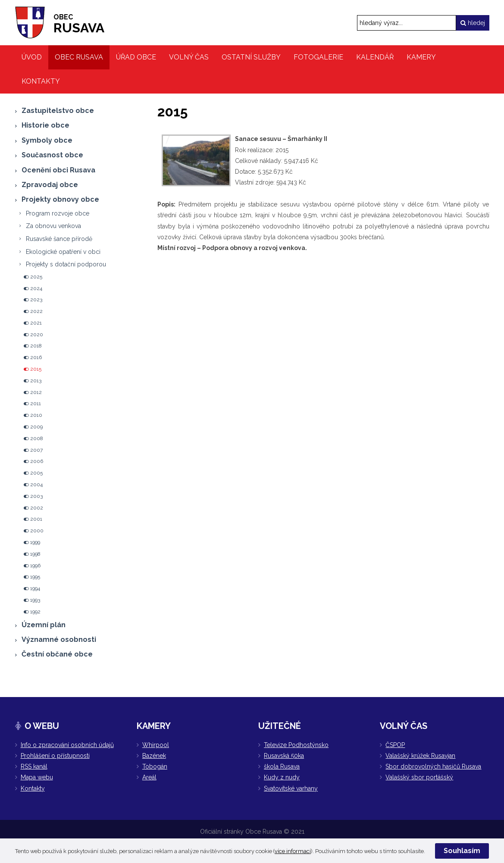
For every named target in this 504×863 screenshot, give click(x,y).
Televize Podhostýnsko (296, 745)
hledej (473, 23)
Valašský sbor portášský (419, 777)
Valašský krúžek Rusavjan (420, 756)
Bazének (154, 756)
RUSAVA (79, 24)
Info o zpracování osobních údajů (67, 745)
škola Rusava (282, 766)
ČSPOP (395, 745)
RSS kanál (34, 766)
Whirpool (156, 745)
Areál (149, 777)
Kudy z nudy (282, 777)
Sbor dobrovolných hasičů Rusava (433, 766)
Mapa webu (37, 777)
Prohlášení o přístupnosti (55, 756)
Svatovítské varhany (291, 788)
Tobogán (155, 766)
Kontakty (33, 788)
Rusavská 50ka (284, 756)
